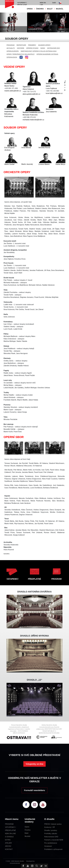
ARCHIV (8, 846)
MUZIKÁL (60, 9)
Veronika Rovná (44, 148)
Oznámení (48, 846)
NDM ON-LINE (10, 834)
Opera (27, 827)
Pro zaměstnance (51, 843)
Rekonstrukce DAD (51, 837)
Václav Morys (60, 164)
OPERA (30, 9)
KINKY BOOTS (6, 29)
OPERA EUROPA (13, 51)
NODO (43, 48)
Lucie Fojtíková (51, 88)
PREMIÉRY (32, 45)
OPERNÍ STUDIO (32, 48)
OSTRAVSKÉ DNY (54, 48)
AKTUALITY (11, 48)
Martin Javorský (27, 164)
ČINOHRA (40, 9)
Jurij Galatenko (51, 112)
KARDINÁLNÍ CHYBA (39, 29)
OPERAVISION (12, 57)
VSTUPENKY (12, 579)
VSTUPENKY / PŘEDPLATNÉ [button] (22, 4)
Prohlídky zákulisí (51, 834)
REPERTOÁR (21, 45)
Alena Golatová (28, 89)
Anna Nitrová (26, 148)
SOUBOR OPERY (44, 45)
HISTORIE (21, 48)
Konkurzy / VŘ (50, 827)
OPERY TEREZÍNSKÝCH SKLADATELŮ (20, 54)
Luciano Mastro (44, 164)
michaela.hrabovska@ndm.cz (33, 120)
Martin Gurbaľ (9, 164)
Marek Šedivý (9, 86)
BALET (50, 9)
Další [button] (54, 3)
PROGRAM (11, 45)
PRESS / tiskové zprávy (53, 824)
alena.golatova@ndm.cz (31, 94)
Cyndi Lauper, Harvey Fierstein (9, 31)
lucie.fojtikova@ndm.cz (54, 93)
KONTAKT (9, 849)
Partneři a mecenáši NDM (54, 840)
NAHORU (7, 554)
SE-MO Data (39, 861)
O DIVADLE (9, 837)
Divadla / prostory (51, 830)
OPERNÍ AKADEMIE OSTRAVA (47, 54)
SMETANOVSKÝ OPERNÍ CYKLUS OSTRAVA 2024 (39, 51)
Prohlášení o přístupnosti (53, 849)
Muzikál (27, 836)
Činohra (28, 830)
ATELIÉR (8, 843)
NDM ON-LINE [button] (43, 4)
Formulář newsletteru (34, 790)
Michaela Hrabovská (30, 115)
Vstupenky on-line (34, 764)
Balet (27, 833)
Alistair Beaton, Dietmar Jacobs (40, 31)
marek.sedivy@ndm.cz (13, 91)
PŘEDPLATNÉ (34, 579)
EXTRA (8, 840)
